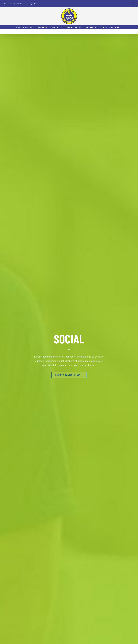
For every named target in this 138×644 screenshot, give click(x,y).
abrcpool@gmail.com (31, 4)
